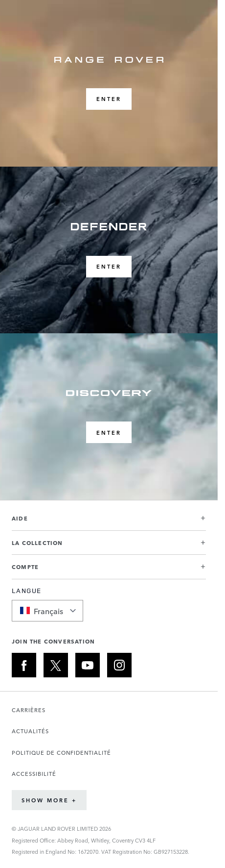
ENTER (109, 99)
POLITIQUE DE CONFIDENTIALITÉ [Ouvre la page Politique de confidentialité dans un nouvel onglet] (61, 753)
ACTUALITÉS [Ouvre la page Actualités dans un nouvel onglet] (30, 731)
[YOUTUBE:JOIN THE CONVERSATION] (88, 665)
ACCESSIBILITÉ (34, 774)
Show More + (49, 800)
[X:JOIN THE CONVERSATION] (56, 665)
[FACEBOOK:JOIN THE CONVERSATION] (24, 665)
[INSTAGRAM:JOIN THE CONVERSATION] (119, 665)
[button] (109, 522)
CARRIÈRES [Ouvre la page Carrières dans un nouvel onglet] (29, 710)
